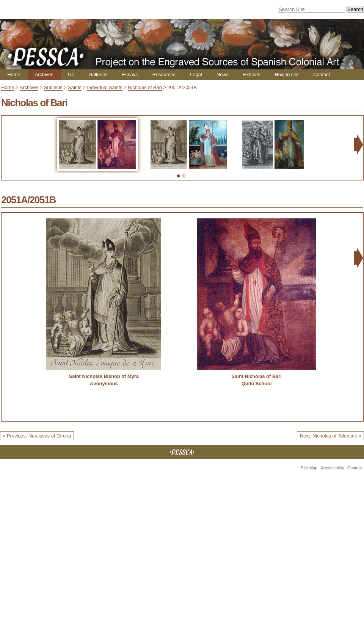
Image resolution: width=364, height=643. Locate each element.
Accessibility (332, 468)
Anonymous (104, 383)
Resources (164, 74)
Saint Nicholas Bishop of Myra (104, 376)
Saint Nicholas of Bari (257, 376)
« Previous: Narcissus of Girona (37, 436)
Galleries (98, 74)
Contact (322, 74)
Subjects (53, 87)
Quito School (257, 383)
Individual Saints (104, 87)
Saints (75, 87)
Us (71, 74)
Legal (196, 74)
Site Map (309, 468)
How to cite (286, 74)
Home (14, 74)
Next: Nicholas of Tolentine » (331, 436)
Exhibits (252, 74)
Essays (130, 74)
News (223, 74)
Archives (44, 74)
